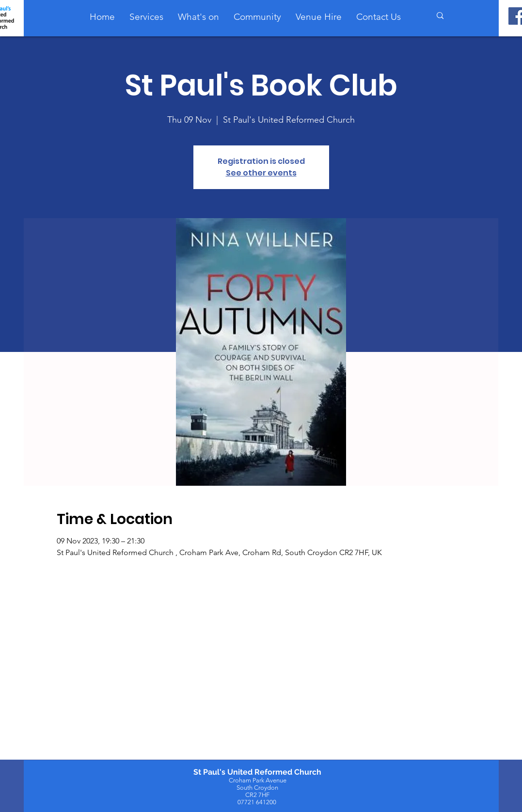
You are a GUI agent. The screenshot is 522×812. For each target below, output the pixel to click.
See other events (261, 173)
